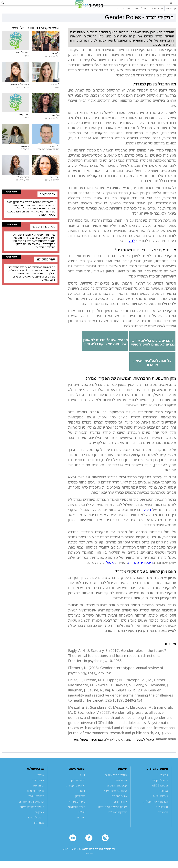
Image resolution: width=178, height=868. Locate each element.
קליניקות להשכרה (117, 794)
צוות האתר (38, 789)
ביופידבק (80, 805)
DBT (83, 800)
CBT (83, 784)
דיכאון (147, 519)
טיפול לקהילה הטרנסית (107, 749)
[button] (7, 7)
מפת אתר (39, 832)
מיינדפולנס (162, 816)
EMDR (82, 821)
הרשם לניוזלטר (36, 826)
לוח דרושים (120, 810)
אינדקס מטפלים (118, 821)
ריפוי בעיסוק (78, 789)
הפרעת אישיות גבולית (156, 810)
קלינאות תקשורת (76, 794)
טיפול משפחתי (77, 810)
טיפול (110, 571)
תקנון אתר (38, 794)
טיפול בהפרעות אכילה (114, 800)
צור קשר (40, 821)
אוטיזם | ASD (160, 794)
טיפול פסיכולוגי (77, 816)
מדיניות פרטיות (36, 800)
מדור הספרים (119, 805)
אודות (41, 784)
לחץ (132, 250)
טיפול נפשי (80, 749)
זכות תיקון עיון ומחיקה (32, 810)
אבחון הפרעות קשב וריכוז (113, 816)
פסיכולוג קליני (160, 789)
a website (89, 866)
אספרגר (164, 800)
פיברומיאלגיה (161, 805)
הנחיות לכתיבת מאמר (32, 816)
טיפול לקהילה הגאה (140, 749)
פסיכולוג (163, 784)
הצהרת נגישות (36, 805)
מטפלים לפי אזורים (116, 784)
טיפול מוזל (121, 789)
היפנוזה (81, 826)
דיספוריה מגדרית (140, 571)
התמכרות (163, 821)
